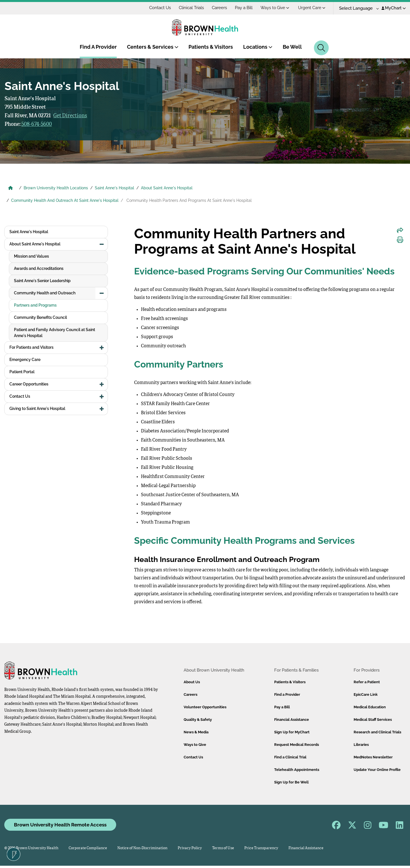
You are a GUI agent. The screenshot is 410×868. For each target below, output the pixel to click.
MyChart (394, 8)
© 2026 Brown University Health (31, 848)
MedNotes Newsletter (373, 757)
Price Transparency (261, 848)
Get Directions (70, 116)
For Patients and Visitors (31, 256)
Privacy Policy (190, 848)
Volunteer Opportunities (205, 707)
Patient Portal (22, 281)
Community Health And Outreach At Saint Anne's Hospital (65, 200)
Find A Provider (98, 47)
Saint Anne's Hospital (114, 188)
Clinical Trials (227, 8)
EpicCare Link (366, 694)
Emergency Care (25, 268)
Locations (258, 47)
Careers (255, 8)
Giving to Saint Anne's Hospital (37, 317)
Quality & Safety (198, 720)
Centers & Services (153, 47)
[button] (102, 244)
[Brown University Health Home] (11, 188)
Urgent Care (347, 8)
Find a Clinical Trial (290, 757)
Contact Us (196, 8)
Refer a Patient (367, 682)
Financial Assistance (292, 720)
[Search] (321, 48)
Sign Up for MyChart (292, 732)
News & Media (196, 732)
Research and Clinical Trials (377, 732)
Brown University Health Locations (56, 188)
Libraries (361, 745)
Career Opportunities (29, 293)
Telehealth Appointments (297, 770)
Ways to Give (310, 8)
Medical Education (370, 707)
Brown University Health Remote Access (60, 825)
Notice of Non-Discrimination (142, 848)
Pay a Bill (279, 8)
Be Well (292, 47)
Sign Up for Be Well (291, 782)
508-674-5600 (37, 124)
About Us (192, 682)
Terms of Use (223, 848)
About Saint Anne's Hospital (167, 188)
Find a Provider (287, 694)
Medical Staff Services (373, 720)
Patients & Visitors (211, 47)
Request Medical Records (297, 745)
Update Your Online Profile (377, 770)
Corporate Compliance (88, 848)
